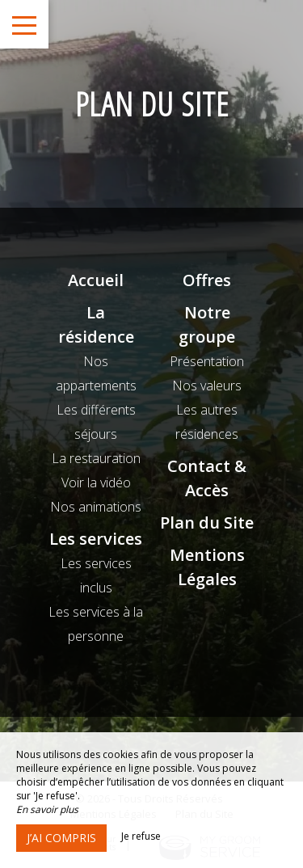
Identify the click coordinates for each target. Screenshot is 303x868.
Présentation (207, 361)
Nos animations (96, 507)
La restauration (96, 458)
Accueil (96, 280)
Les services (96, 539)
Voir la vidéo (96, 482)
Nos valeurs (207, 386)
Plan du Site (207, 522)
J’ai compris (61, 838)
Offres (207, 280)
